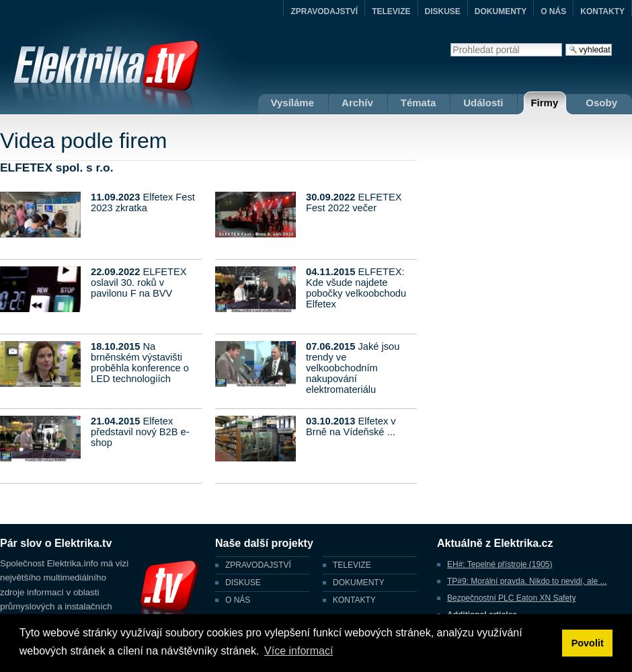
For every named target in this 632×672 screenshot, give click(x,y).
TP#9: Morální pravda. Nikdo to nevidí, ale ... (527, 581)
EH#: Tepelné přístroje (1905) (500, 564)
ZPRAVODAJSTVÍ (324, 11)
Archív (357, 103)
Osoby (601, 103)
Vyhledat (450, 43)
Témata (419, 103)
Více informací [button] (299, 651)
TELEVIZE (391, 11)
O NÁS (553, 11)
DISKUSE (443, 11)
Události (483, 103)
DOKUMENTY (501, 11)
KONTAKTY (602, 11)
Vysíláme (293, 103)
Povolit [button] (588, 643)
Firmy (544, 103)
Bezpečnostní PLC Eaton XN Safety (511, 598)
